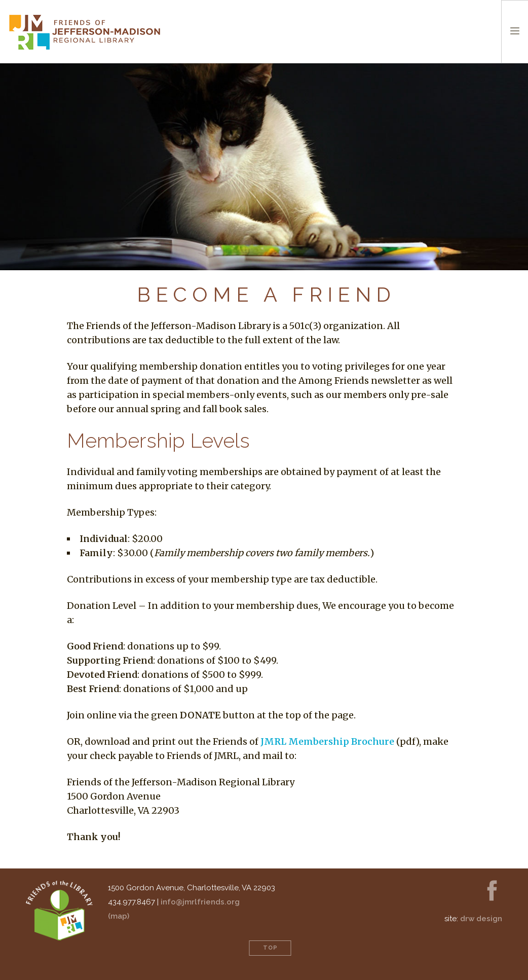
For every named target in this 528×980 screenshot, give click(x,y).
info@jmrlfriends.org (200, 902)
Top (270, 948)
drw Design (481, 919)
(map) (119, 916)
